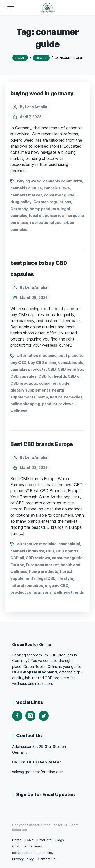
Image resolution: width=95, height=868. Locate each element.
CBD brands (67, 551)
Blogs (60, 840)
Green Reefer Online (32, 645)
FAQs (29, 840)
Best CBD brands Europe (42, 444)
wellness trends (69, 592)
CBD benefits (70, 369)
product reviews (58, 404)
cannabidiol (69, 544)
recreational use (46, 222)
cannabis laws (57, 188)
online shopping (25, 404)
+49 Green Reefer (44, 762)
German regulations (52, 202)
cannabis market (26, 195)
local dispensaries (46, 216)
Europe (17, 565)
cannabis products (28, 369)
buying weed (29, 181)
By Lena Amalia (33, 107)
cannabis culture (26, 188)
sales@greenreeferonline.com (38, 772)
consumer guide (59, 195)
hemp (43, 397)
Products (44, 840)
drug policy (21, 202)
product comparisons (31, 592)
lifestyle (65, 578)
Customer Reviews (27, 846)
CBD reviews (38, 558)
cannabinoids (71, 362)
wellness (19, 411)
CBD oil (74, 376)
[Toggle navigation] (11, 8)
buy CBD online (42, 362)
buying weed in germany (42, 93)
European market (42, 565)
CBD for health (52, 376)
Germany (19, 209)
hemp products (44, 209)
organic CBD (57, 585)
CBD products (24, 383)
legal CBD (47, 578)
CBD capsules (23, 376)
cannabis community (63, 181)
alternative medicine (37, 356)
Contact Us (47, 859)
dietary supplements (30, 390)
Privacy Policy (23, 859)
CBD (52, 369)
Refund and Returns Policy (33, 853)
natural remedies (66, 397)
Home (17, 840)
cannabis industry (27, 551)
